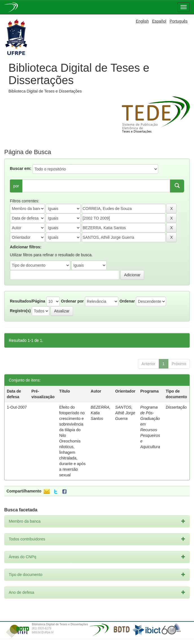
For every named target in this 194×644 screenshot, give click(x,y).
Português (178, 21)
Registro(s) (20, 311)
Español (159, 21)
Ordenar (127, 301)
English (142, 21)
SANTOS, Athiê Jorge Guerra (125, 413)
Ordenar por (72, 301)
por (16, 186)
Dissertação (176, 407)
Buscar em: (21, 168)
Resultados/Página (27, 301)
